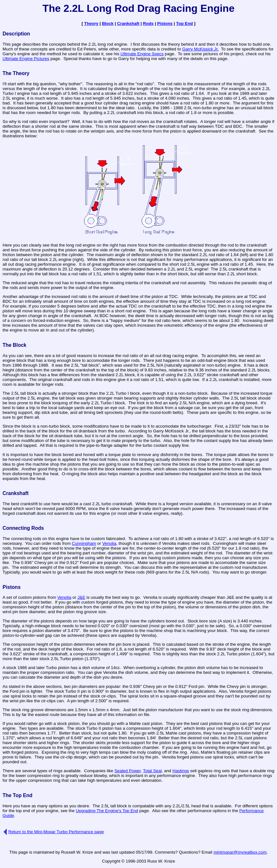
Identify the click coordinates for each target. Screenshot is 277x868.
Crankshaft (128, 23)
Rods (148, 23)
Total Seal (152, 771)
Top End (185, 23)
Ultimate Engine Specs (142, 54)
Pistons (165, 23)
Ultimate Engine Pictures (26, 59)
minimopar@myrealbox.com (240, 852)
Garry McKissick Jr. (201, 49)
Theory (91, 23)
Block (108, 23)
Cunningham (84, 543)
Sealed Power (128, 771)
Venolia (109, 543)
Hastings (181, 771)
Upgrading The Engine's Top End (107, 811)
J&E (81, 597)
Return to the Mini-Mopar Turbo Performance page (56, 832)
